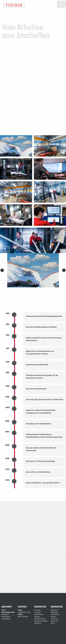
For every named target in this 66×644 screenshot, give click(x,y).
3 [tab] (32, 284)
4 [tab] (34, 284)
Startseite (37, 610)
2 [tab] (30, 284)
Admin (53, 623)
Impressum (54, 619)
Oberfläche (38, 623)
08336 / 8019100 (23, 617)
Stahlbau (37, 617)
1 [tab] (29, 284)
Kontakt (53, 617)
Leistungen (38, 612)
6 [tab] (37, 284)
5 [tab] (36, 284)
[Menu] (62, 4)
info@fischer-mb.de (24, 612)
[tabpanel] (33, 270)
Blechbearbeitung (40, 619)
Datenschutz (55, 621)
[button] (61, 4)
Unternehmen (55, 614)
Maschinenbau (39, 614)
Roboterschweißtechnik (42, 621)
